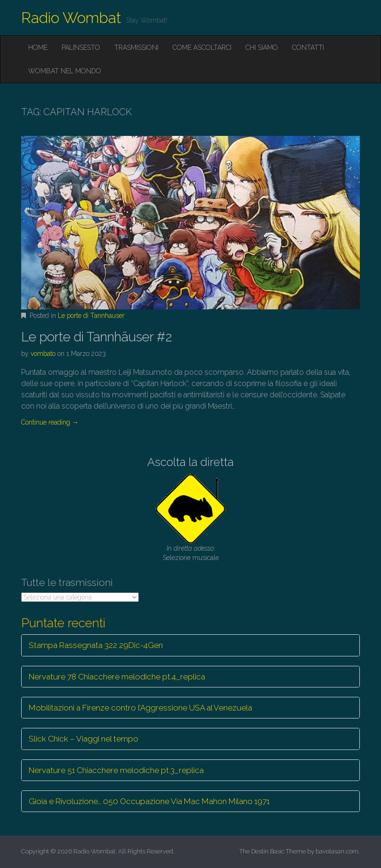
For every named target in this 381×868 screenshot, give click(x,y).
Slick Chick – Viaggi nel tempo (83, 739)
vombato (43, 354)
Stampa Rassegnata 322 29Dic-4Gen (96, 645)
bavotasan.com (337, 851)
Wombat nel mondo (65, 71)
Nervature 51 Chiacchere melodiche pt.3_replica (116, 770)
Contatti (308, 47)
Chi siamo (262, 47)
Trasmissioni (136, 47)
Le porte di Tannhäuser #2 (97, 337)
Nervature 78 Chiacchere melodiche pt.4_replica (117, 677)
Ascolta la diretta (190, 462)
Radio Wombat (71, 18)
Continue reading (50, 422)
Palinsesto (81, 47)
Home (38, 47)
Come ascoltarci (202, 47)
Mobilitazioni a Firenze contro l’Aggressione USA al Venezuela (140, 708)
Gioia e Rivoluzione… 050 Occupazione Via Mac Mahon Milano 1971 (149, 801)
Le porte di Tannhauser (91, 316)
